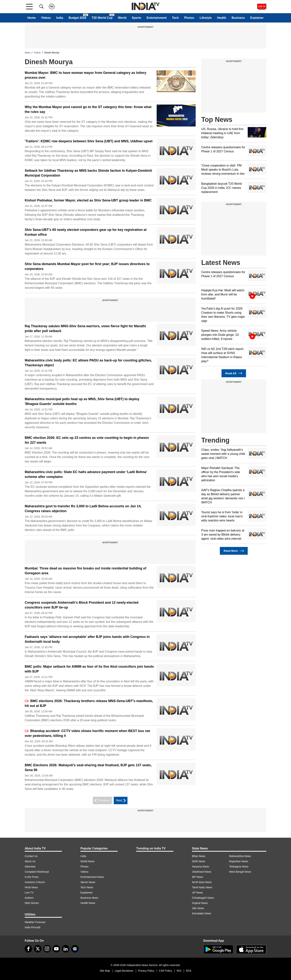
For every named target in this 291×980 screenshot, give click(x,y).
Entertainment (157, 18)
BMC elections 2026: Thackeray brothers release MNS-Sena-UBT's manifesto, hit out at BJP (89, 703)
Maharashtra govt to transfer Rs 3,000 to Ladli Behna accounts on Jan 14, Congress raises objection (83, 509)
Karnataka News (202, 913)
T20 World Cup (102, 18)
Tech (175, 18)
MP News (198, 877)
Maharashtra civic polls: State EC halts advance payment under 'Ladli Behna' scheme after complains (86, 474)
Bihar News (199, 856)
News (28, 53)
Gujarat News (200, 903)
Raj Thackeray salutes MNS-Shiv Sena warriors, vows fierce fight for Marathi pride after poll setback (85, 329)
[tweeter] (38, 949)
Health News (88, 903)
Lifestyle (206, 18)
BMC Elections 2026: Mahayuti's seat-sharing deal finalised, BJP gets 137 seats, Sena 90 (88, 768)
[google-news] (75, 949)
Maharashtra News (240, 856)
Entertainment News (92, 877)
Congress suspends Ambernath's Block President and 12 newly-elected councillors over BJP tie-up (82, 605)
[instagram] (47, 949)
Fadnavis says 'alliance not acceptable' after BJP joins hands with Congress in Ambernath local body (87, 639)
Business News (89, 898)
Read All (234, 373)
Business (238, 18)
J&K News (198, 908)
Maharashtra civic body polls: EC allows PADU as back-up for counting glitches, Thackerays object (88, 363)
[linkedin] (66, 949)
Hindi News (31, 887)
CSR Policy (165, 971)
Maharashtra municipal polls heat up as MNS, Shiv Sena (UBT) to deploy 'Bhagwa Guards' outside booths (82, 401)
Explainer (257, 18)
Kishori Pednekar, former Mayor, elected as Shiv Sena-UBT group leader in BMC (88, 200)
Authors (29, 898)
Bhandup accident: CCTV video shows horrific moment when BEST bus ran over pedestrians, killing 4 (87, 733)
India (60, 18)
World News (87, 861)
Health (222, 18)
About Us (30, 861)
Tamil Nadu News (202, 887)
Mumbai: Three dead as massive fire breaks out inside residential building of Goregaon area (85, 571)
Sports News (88, 882)
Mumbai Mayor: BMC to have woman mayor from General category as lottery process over (85, 75)
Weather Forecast (35, 922)
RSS (189, 971)
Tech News (87, 887)
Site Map (105, 971)
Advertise (30, 867)
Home (32, 18)
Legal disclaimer (124, 971)
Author (37, 53)
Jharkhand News (202, 872)
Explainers (87, 893)
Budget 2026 (77, 18)
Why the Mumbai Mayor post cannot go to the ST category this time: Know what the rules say (88, 109)
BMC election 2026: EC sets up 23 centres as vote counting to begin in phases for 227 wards (87, 440)
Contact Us (31, 856)
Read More (234, 551)
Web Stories (32, 903)
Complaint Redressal (37, 872)
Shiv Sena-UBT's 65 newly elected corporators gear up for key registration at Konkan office (86, 232)
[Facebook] (28, 949)
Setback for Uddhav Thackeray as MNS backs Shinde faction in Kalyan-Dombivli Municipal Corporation (88, 173)
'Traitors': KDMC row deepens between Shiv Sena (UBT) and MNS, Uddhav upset (89, 141)
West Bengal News (240, 872)
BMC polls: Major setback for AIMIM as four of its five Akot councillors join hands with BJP (89, 669)
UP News (197, 893)
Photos (189, 18)
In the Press (32, 877)
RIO (179, 971)
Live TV (29, 893)
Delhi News (199, 861)
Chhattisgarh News (203, 898)
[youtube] (56, 949)
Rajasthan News (239, 861)
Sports (136, 18)
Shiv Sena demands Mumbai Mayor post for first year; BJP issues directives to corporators (87, 266)
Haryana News (201, 867)
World (122, 18)
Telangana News (239, 867)
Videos (46, 18)
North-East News (202, 882)
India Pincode (33, 927)
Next (121, 800)
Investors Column (35, 882)
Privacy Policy (146, 971)
